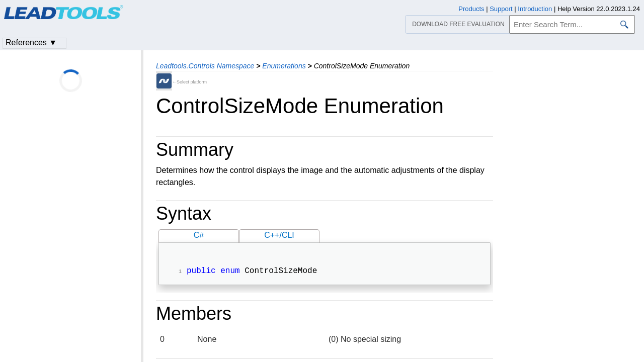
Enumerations (284, 66)
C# (199, 235)
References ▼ (31, 42)
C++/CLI (279, 235)
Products (471, 9)
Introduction (535, 9)
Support (501, 9)
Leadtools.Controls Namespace (205, 66)
